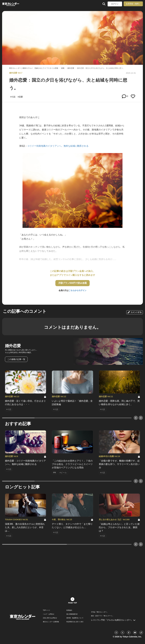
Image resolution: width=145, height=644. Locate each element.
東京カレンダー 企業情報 (51, 622)
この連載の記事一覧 (16, 359)
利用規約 (69, 610)
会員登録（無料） (133, 4)
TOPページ (46, 610)
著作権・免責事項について (75, 618)
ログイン (115, 4)
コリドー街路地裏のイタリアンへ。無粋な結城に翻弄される (58, 146)
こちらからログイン (77, 290)
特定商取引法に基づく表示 (75, 622)
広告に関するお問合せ (50, 618)
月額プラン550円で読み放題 (73, 283)
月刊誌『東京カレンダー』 (100, 612)
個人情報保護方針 (72, 614)
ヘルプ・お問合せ (49, 614)
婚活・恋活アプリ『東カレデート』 (102, 616)
